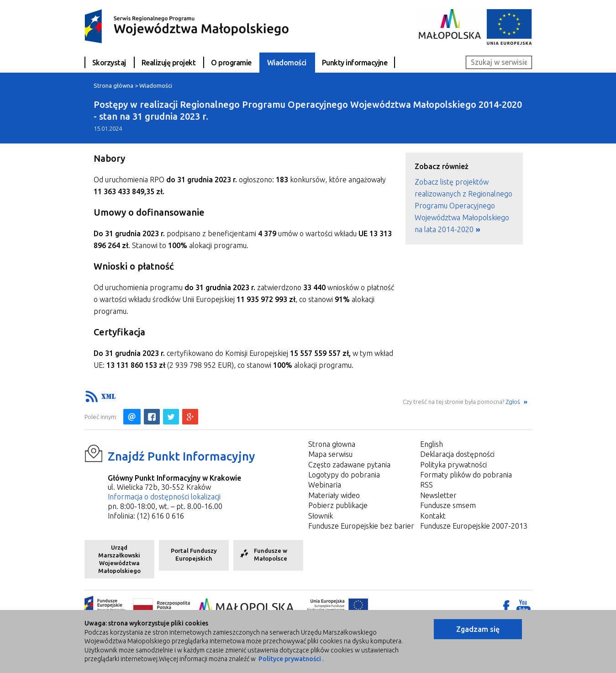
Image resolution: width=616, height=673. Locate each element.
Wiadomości (287, 63)
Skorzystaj (109, 63)
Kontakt (433, 516)
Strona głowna (332, 444)
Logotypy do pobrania (344, 475)
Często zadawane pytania (349, 465)
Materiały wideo (334, 495)
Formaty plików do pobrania (466, 475)
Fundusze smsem (448, 505)
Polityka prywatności (453, 465)
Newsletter (438, 495)
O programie (231, 63)
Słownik (321, 516)
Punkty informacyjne (355, 63)
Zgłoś (513, 402)
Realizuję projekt (169, 63)
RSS (426, 485)
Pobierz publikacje (338, 505)
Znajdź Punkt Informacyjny (182, 456)
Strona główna (113, 85)
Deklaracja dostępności (457, 454)
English (432, 444)
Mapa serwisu (330, 454)
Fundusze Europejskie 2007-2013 (474, 526)
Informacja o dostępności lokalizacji (164, 497)
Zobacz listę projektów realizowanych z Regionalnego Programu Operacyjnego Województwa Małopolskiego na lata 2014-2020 (463, 206)
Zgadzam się (478, 629)
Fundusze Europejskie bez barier (361, 526)
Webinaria (325, 485)
